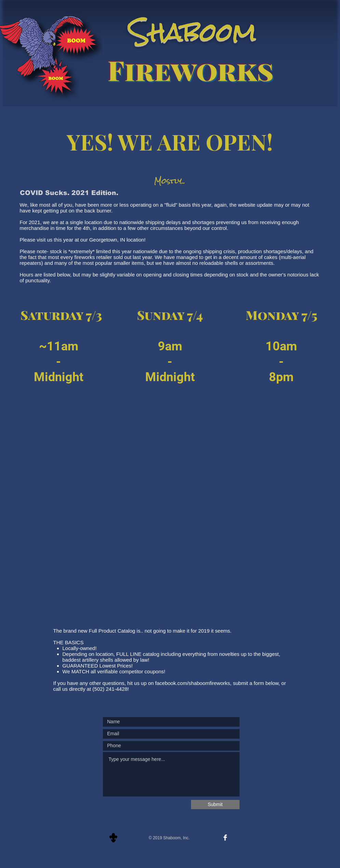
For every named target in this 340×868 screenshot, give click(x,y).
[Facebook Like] (170, 829)
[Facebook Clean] (225, 838)
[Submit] (215, 805)
